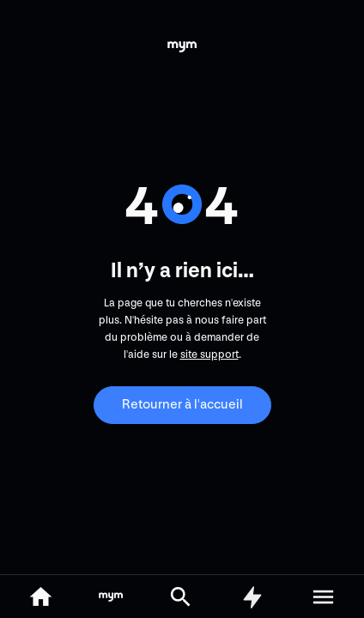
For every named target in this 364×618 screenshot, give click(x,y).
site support (209, 354)
